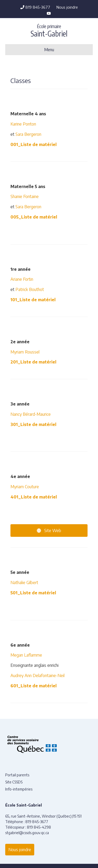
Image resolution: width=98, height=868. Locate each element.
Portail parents (17, 775)
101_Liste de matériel (33, 300)
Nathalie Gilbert (24, 583)
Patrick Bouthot (29, 289)
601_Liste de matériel (34, 686)
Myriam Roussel (25, 352)
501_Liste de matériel (33, 593)
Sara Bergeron (28, 134)
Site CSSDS (14, 782)
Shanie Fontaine (25, 196)
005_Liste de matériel (34, 217)
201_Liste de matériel (33, 362)
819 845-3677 (35, 7)
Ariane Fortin (22, 279)
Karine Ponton (24, 124)
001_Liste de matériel (34, 144)
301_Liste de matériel (33, 424)
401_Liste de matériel (34, 497)
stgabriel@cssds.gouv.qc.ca (27, 833)
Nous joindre (67, 7)
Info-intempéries (19, 789)
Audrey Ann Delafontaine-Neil (38, 675)
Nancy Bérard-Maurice (31, 414)
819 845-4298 (39, 827)
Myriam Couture (25, 487)
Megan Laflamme (26, 655)
